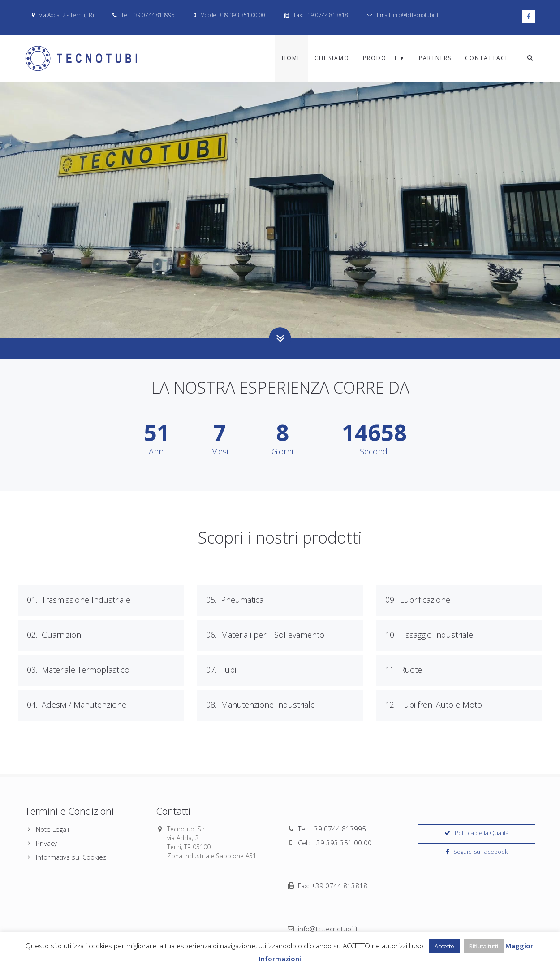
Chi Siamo (332, 58)
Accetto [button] (444, 946)
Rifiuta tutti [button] (484, 946)
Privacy (46, 843)
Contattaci (486, 58)
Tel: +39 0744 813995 (332, 829)
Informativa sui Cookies (71, 857)
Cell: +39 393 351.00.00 (335, 843)
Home (291, 58)
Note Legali (52, 829)
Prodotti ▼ (384, 58)
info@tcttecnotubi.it (328, 870)
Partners (435, 58)
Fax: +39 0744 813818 (333, 857)
